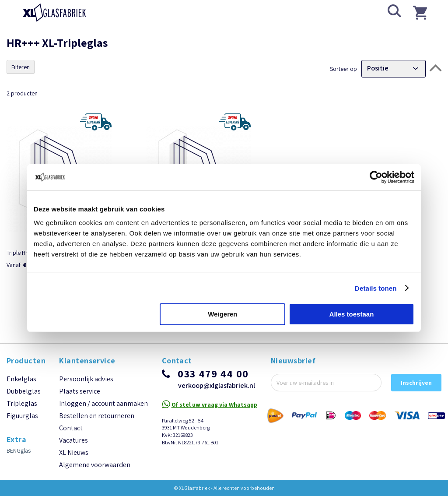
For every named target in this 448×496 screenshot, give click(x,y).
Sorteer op (343, 68)
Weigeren (222, 314)
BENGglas (19, 471)
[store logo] (54, 13)
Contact (71, 449)
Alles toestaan (352, 314)
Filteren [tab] (21, 67)
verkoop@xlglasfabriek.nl (217, 406)
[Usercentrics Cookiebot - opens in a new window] (376, 177)
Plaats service (80, 412)
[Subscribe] (416, 404)
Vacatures (73, 461)
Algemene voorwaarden (95, 486)
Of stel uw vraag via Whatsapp (214, 426)
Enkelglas (21, 400)
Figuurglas (22, 437)
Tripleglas (22, 424)
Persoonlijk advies (86, 400)
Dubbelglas (24, 412)
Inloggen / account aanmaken (103, 424)
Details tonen (376, 288)
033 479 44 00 (213, 394)
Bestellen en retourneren (97, 437)
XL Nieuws (74, 473)
